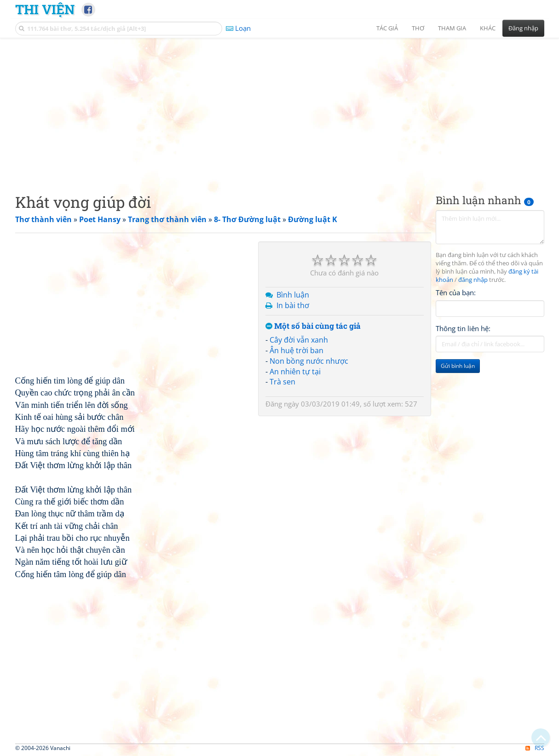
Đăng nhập (523, 28)
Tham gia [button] (452, 28)
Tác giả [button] (387, 28)
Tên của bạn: (456, 292)
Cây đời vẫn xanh (299, 340)
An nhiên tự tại (295, 372)
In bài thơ (293, 305)
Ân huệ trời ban (297, 350)
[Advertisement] (280, 108)
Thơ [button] (418, 28)
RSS (535, 748)
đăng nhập (473, 280)
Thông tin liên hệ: (463, 328)
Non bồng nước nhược (309, 361)
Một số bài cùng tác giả (313, 326)
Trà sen (282, 382)
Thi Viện (45, 9)
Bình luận (293, 295)
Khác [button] (488, 28)
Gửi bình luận (458, 366)
